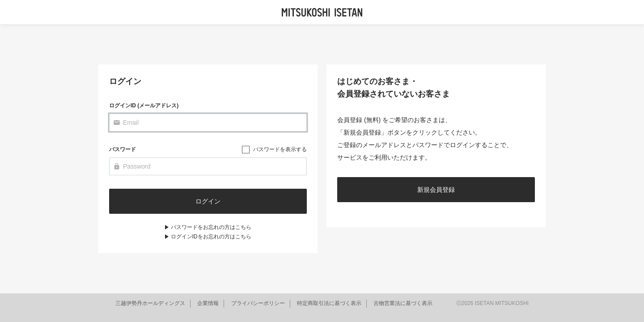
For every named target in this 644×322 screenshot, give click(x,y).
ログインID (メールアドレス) (144, 106)
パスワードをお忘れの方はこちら (211, 227)
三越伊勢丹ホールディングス (150, 303)
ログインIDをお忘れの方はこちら (211, 237)
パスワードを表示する (280, 149)
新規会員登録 (436, 190)
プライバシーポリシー (258, 303)
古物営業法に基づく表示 (403, 303)
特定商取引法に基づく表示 (329, 303)
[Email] (208, 123)
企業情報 (208, 303)
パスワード (123, 149)
